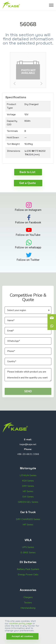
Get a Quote (27, 188)
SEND (28, 397)
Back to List (27, 177)
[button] (28, 70)
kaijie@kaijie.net (28, 450)
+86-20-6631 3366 (28, 459)
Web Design (42, 624)
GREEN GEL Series (28, 513)
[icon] (52, 326)
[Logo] (11, 5)
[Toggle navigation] (51, 5)
